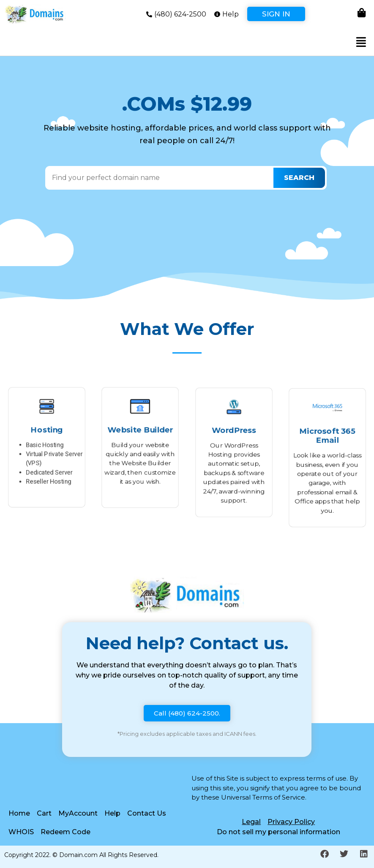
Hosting (47, 427)
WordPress (234, 427)
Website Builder (140, 427)
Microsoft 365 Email (327, 432)
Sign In (276, 14)
